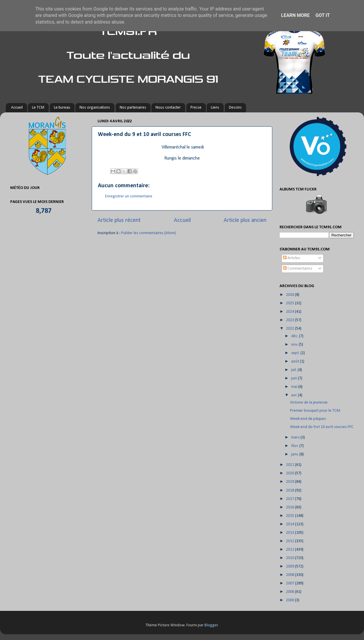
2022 (290, 329)
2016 (290, 507)
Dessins (235, 108)
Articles (291, 258)
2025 (290, 303)
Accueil (17, 108)
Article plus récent (119, 220)
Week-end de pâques (308, 419)
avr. (295, 395)
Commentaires (298, 269)
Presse (196, 108)
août (296, 361)
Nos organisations (95, 108)
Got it (323, 15)
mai (295, 387)
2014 (290, 524)
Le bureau (62, 108)
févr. (295, 446)
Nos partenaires (133, 108)
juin (295, 378)
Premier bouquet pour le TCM (315, 411)
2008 (290, 575)
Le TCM (38, 108)
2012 (290, 541)
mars (296, 437)
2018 (290, 490)
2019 (290, 482)
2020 (290, 473)
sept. (296, 353)
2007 (290, 583)
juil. (294, 370)
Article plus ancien (245, 220)
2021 (290, 465)
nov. (295, 345)
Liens (215, 108)
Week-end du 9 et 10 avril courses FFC (322, 427)
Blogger (211, 625)
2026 (290, 295)
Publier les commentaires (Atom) (149, 233)
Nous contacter (168, 108)
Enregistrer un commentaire (129, 196)
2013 (290, 533)
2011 (290, 550)
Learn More (295, 15)
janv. (295, 454)
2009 (290, 566)
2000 (290, 600)
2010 (290, 558)
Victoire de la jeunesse (309, 403)
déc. (295, 336)
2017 (290, 499)
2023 (290, 320)
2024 (290, 312)
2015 (290, 516)
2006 (290, 592)
